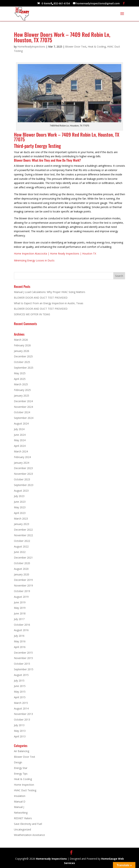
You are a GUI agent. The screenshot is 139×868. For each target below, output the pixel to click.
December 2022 (23, 530)
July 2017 (19, 619)
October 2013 (22, 720)
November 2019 (23, 585)
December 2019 (23, 580)
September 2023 (24, 485)
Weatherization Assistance (29, 835)
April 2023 (20, 513)
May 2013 (20, 731)
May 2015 (20, 692)
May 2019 (20, 608)
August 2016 (21, 630)
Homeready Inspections (51, 859)
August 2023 (21, 491)
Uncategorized (22, 829)
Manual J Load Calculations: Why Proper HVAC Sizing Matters (50, 292)
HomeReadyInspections (31, 47)
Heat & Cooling (97, 47)
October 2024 (22, 412)
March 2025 (21, 384)
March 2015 (21, 703)
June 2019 (20, 602)
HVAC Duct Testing (25, 790)
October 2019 (22, 591)
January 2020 (22, 574)
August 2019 (21, 597)
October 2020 (22, 563)
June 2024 (20, 435)
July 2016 (19, 636)
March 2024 (21, 451)
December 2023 (23, 468)
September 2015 (24, 669)
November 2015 (23, 658)
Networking (21, 813)
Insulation (20, 796)
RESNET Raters (23, 818)
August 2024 (21, 423)
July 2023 (19, 496)
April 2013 (20, 736)
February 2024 (22, 457)
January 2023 (22, 524)
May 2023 (20, 507)
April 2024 (20, 446)
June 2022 (20, 552)
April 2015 (20, 697)
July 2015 (19, 681)
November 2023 (23, 474)
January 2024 (22, 463)
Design (18, 762)
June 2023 (20, 502)
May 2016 (20, 641)
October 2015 (22, 664)
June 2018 (20, 613)
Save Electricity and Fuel (28, 824)
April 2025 (20, 379)
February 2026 (22, 345)
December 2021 (23, 558)
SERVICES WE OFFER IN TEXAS (32, 314)
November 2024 (23, 407)
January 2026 (22, 351)
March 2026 (21, 340)
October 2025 (22, 362)
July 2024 (19, 429)
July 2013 (19, 725)
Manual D (20, 802)
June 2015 (20, 686)
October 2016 (22, 625)
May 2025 (20, 373)
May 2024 (20, 440)
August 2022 (21, 546)
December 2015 (23, 653)
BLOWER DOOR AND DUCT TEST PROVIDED (41, 298)
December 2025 (23, 356)
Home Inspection (24, 785)
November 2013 (23, 714)
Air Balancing (22, 751)
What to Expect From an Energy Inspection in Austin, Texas (49, 303)
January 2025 (22, 396)
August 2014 (21, 708)
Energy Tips (21, 774)
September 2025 (24, 368)
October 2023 (22, 479)
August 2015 (21, 675)
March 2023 (21, 519)
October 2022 (22, 541)
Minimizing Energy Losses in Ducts (34, 260)
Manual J (19, 807)
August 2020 (21, 569)
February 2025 (22, 390)
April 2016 (20, 647)
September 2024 (24, 418)
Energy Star (21, 768)
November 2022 (23, 535)
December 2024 (23, 401)
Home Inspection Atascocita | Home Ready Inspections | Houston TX (55, 254)
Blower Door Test (76, 47)
